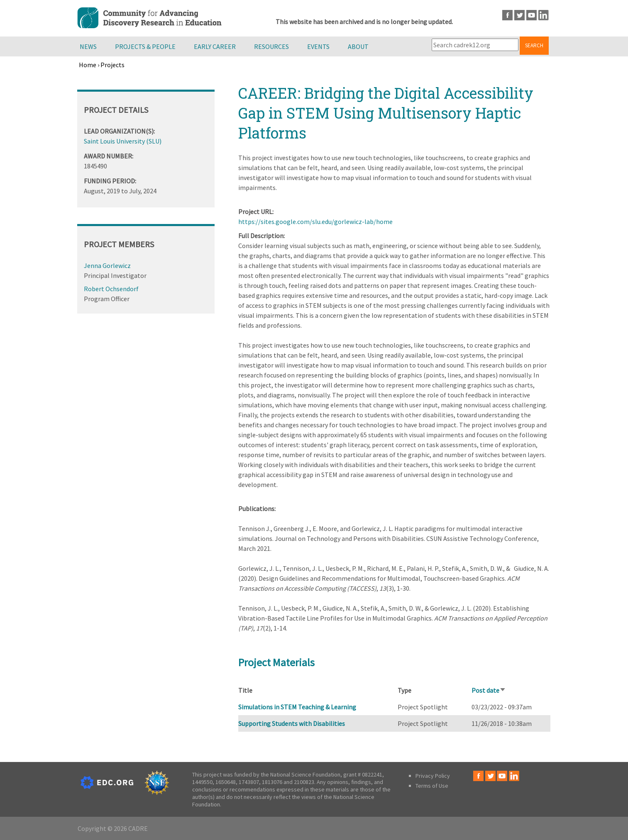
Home (88, 65)
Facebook (507, 15)
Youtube (531, 15)
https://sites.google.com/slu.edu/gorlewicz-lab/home (315, 222)
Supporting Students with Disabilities (292, 723)
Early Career (215, 46)
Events (318, 46)
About (358, 46)
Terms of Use (432, 786)
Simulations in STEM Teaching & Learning (297, 707)
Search (534, 45)
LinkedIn (544, 15)
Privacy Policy (433, 776)
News (88, 46)
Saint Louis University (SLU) (123, 141)
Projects (112, 65)
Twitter (519, 15)
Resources (271, 46)
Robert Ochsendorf (111, 289)
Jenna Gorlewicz (107, 265)
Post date (489, 690)
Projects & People (145, 46)
